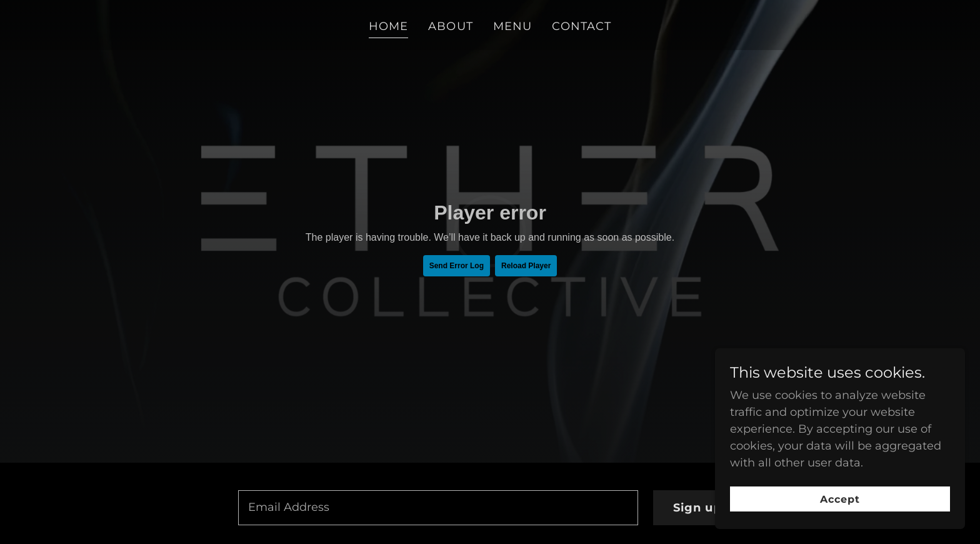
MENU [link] (513, 26)
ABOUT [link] (451, 26)
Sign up (697, 508)
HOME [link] (389, 26)
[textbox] (438, 508)
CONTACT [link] (582, 26)
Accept (840, 499)
